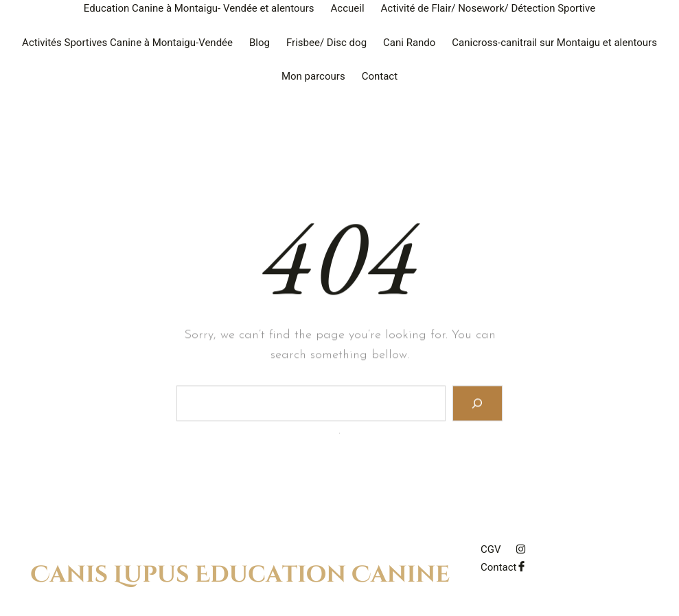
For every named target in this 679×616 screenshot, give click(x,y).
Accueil (348, 8)
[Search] (477, 406)
